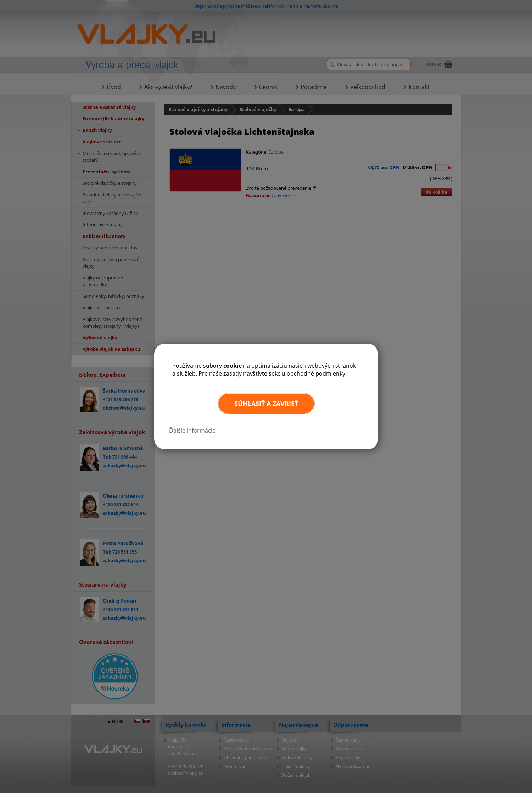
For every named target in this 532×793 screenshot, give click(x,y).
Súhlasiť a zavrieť (266, 404)
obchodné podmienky (316, 373)
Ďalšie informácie (192, 431)
